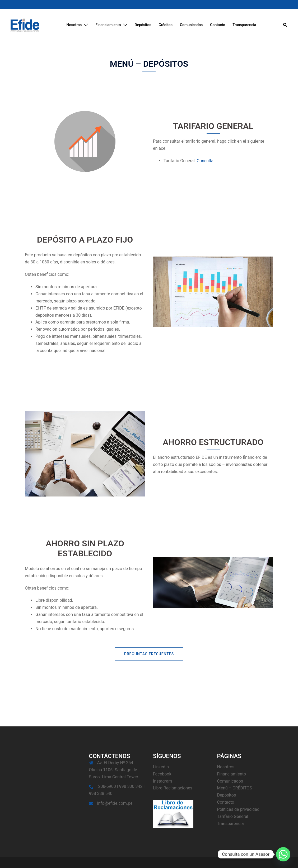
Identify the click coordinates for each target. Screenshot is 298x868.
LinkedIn (161, 767)
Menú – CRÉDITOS (235, 788)
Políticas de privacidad (238, 809)
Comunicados (191, 25)
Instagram (162, 781)
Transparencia (244, 25)
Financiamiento (108, 25)
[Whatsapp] (283, 854)
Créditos (166, 25)
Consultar (206, 161)
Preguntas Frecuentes (149, 654)
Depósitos (143, 25)
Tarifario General (233, 816)
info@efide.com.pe (115, 803)
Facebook (162, 774)
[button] (285, 25)
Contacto (218, 25)
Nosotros (74, 25)
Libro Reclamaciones (173, 788)
